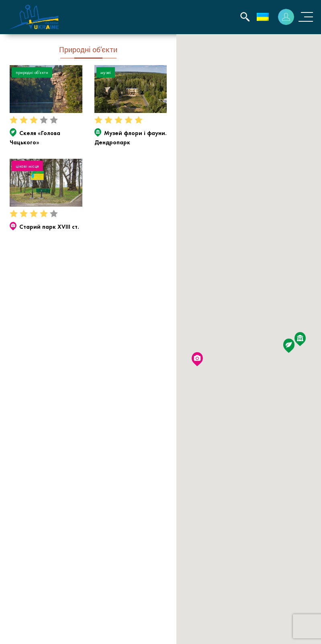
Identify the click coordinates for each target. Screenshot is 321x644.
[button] (289, 346)
